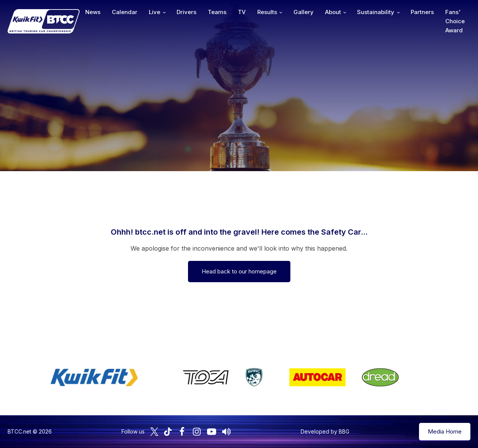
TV (242, 12)
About (333, 12)
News (93, 12)
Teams (217, 12)
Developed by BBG (325, 431)
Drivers (186, 12)
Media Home (445, 431)
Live (155, 12)
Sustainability (376, 12)
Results (267, 12)
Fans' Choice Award (455, 21)
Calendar (125, 12)
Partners (422, 12)
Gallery (304, 12)
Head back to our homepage (239, 271)
